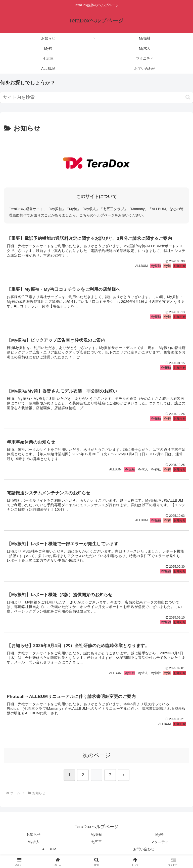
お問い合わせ (144, 852)
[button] (188, 97)
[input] (96, 97)
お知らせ (33, 837)
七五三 (96, 845)
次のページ (97, 758)
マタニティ (160, 845)
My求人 (34, 845)
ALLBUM (49, 852)
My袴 (159, 837)
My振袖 (97, 837)
